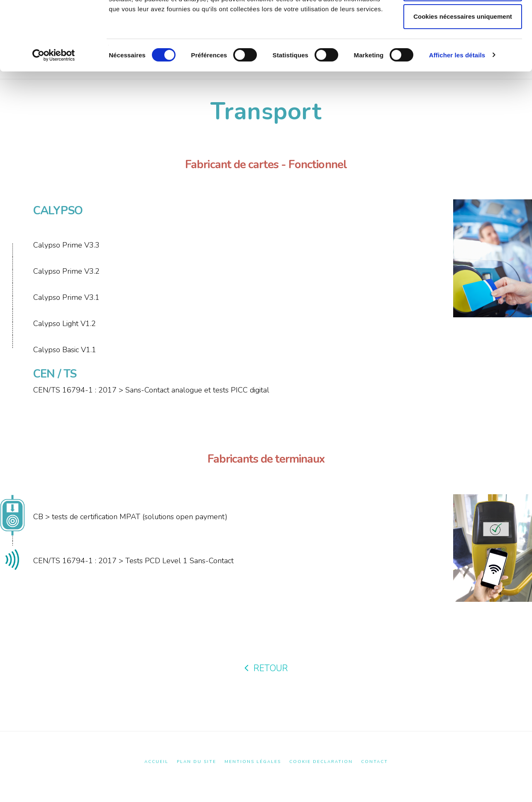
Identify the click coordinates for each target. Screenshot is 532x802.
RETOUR (266, 668)
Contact (375, 762)
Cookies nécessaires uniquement (463, 78)
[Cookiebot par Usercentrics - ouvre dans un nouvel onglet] (54, 117)
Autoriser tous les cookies (463, 22)
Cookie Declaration (321, 762)
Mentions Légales (253, 762)
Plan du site (196, 762)
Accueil (156, 762)
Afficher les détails (457, 116)
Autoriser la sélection (463, 50)
